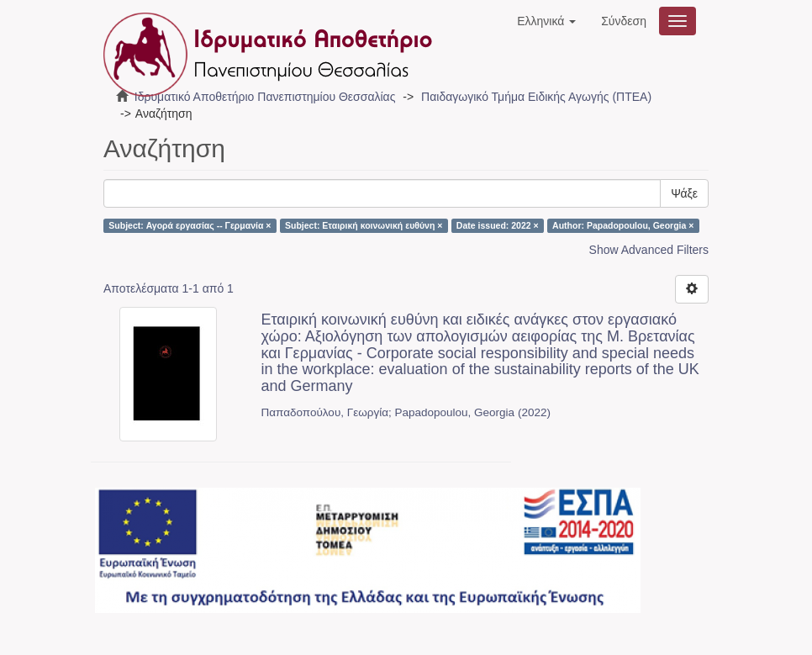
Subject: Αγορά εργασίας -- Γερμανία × (190, 225)
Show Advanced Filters (649, 250)
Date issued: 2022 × (498, 225)
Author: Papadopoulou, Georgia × (623, 225)
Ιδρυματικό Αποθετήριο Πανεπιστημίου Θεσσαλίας (265, 97)
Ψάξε (684, 193)
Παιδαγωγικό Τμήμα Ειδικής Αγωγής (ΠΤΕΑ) (536, 97)
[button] (546, 21)
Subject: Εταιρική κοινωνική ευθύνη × (364, 225)
